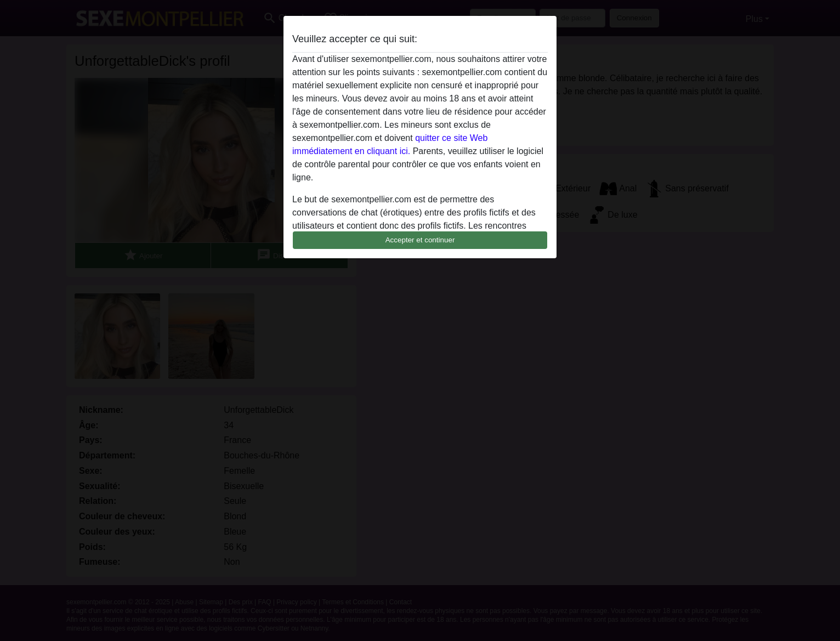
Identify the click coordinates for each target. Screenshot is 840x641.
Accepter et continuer (420, 240)
